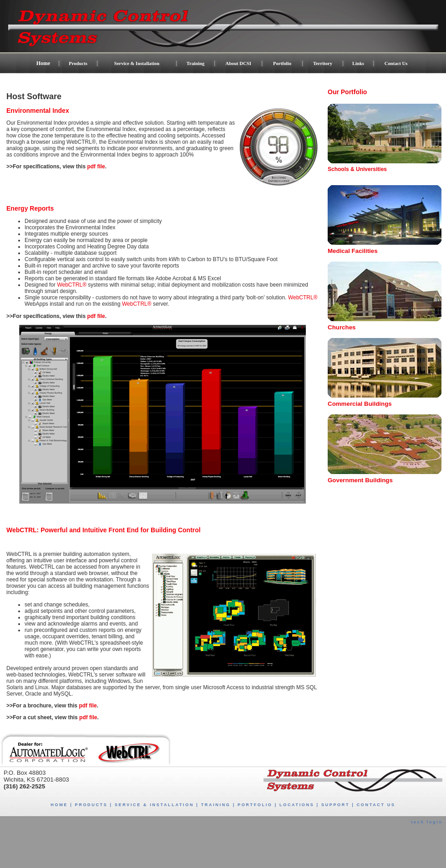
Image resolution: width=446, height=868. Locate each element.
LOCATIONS (297, 805)
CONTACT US (376, 805)
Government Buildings (360, 480)
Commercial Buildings (360, 404)
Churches (342, 327)
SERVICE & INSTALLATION (154, 805)
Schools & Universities (357, 169)
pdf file (96, 167)
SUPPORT (335, 805)
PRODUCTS (91, 805)
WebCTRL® (72, 285)
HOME (59, 805)
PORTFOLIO (255, 805)
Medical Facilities (353, 251)
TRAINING (216, 805)
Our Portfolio (347, 92)
